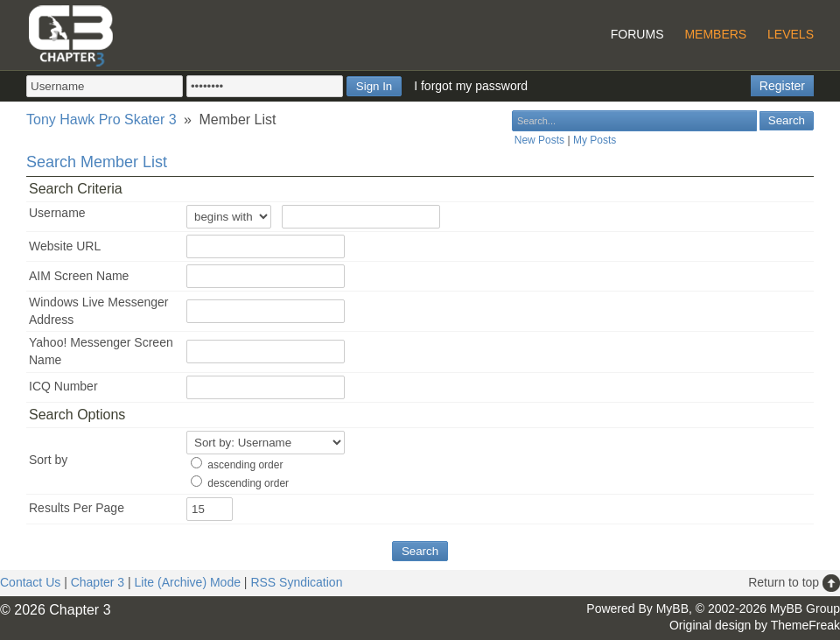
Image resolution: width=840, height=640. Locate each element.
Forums (637, 34)
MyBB (672, 608)
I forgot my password (471, 86)
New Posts (539, 140)
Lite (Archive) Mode (188, 582)
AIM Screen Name (79, 276)
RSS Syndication (296, 582)
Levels (791, 34)
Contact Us (30, 582)
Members (715, 34)
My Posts (595, 140)
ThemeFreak (805, 625)
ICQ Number (63, 386)
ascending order (245, 465)
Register (782, 86)
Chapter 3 (98, 582)
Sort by (48, 460)
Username (57, 213)
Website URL (65, 246)
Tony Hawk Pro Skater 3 (101, 120)
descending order (248, 483)
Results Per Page (77, 508)
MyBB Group (805, 608)
